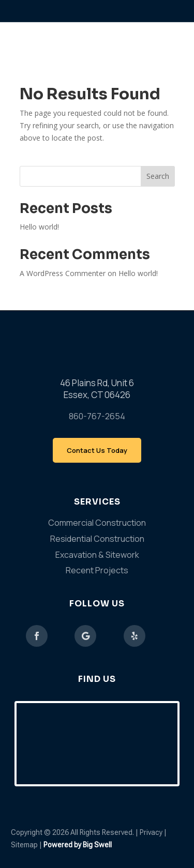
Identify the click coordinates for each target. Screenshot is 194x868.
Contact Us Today (97, 450)
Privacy (151, 832)
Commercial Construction (97, 523)
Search (158, 176)
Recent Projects (97, 570)
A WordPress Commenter (63, 273)
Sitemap (25, 845)
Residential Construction (97, 539)
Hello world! (39, 227)
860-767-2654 (97, 416)
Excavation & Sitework (97, 555)
